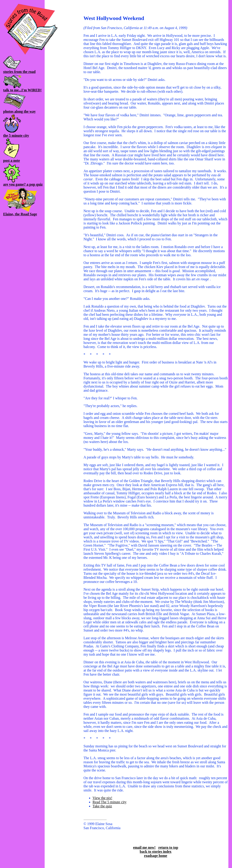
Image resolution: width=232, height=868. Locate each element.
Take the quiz (102, 806)
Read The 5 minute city (110, 802)
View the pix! (103, 798)
